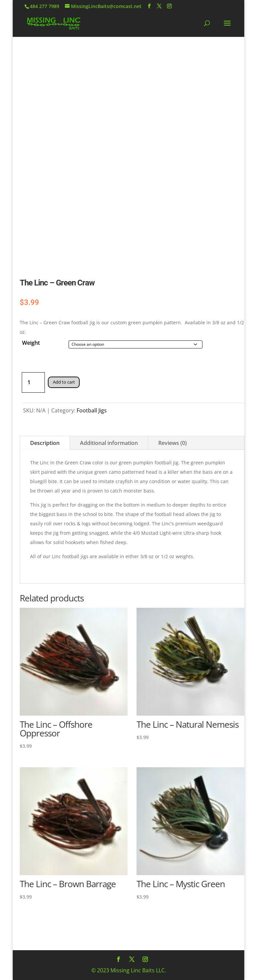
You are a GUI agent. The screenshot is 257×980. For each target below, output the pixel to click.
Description (45, 443)
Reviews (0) (173, 443)
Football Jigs (92, 410)
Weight (31, 343)
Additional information (109, 443)
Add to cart (66, 382)
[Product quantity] (33, 382)
